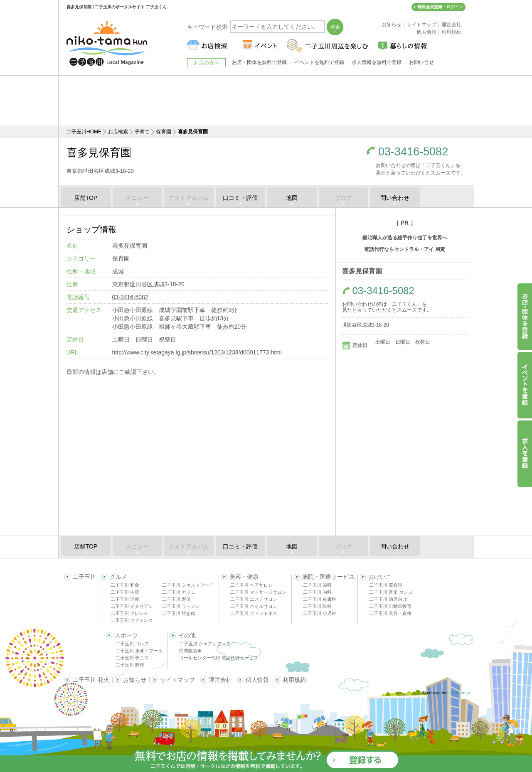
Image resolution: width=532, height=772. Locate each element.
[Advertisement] (266, 101)
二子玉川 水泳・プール (139, 651)
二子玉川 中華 (125, 592)
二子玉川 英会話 (386, 585)
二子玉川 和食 (125, 585)
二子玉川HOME (84, 132)
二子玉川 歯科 (317, 585)
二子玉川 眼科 (317, 606)
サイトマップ (177, 680)
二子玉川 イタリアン (132, 606)
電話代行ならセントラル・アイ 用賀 (405, 249)
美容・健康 (244, 577)
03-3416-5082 (413, 152)
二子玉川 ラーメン (181, 606)
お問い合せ (421, 62)
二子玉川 (84, 577)
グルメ (118, 577)
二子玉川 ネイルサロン (254, 606)
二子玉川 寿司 (176, 599)
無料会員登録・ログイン (440, 7)
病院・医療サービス (328, 577)
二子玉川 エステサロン (254, 599)
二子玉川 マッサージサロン (258, 592)
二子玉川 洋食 (125, 599)
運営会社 (220, 680)
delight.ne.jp (458, 693)
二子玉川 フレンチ (129, 613)
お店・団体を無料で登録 (259, 62)
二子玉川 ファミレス (132, 620)
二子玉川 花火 (91, 680)
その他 (187, 635)
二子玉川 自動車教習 (390, 606)
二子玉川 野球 (130, 665)
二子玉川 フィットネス (254, 613)
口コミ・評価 (240, 198)
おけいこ (380, 577)
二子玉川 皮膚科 (320, 599)
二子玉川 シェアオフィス (205, 644)
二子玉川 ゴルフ (132, 644)
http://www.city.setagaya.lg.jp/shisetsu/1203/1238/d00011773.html (197, 352)
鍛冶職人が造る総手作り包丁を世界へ (405, 238)
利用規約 (294, 680)
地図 (292, 198)
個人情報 (257, 680)
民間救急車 (191, 651)
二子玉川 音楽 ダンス (391, 592)
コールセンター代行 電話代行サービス (219, 658)
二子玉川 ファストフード (188, 585)
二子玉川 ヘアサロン (251, 585)
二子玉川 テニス (132, 658)
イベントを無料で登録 (319, 62)
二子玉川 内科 (317, 592)
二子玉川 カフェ (179, 592)
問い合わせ (395, 198)
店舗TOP (86, 198)
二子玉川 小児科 (320, 613)
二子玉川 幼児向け (388, 599)
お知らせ (135, 680)
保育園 (164, 132)
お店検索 (118, 132)
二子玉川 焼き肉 (179, 613)
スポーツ (126, 635)
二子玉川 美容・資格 (390, 613)
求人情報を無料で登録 (377, 62)
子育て (142, 132)
